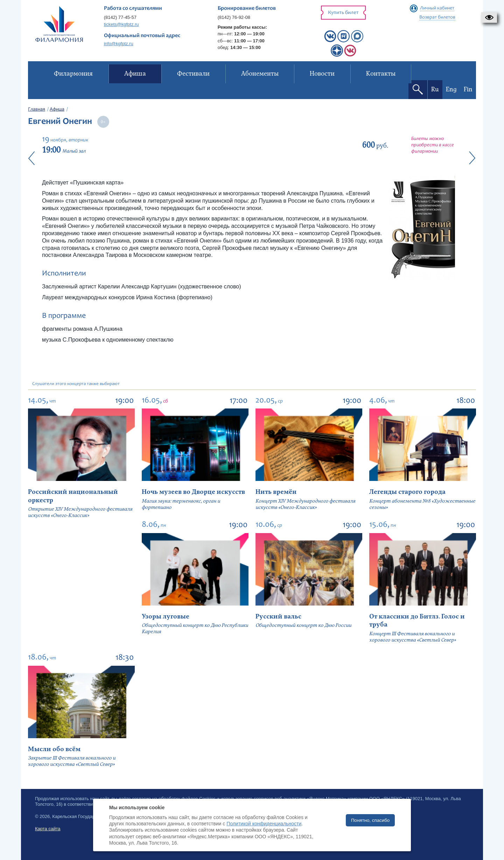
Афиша (57, 110)
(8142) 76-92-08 (234, 17)
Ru (435, 89)
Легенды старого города (407, 492)
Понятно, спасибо (370, 820)
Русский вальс (278, 617)
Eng (451, 89)
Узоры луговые (166, 617)
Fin (468, 89)
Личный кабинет (437, 8)
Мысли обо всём (54, 749)
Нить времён (276, 492)
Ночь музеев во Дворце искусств (193, 492)
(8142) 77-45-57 (120, 17)
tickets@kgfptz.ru (121, 24)
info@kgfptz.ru (119, 44)
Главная (37, 110)
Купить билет (343, 13)
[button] (489, 18)
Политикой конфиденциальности (264, 824)
